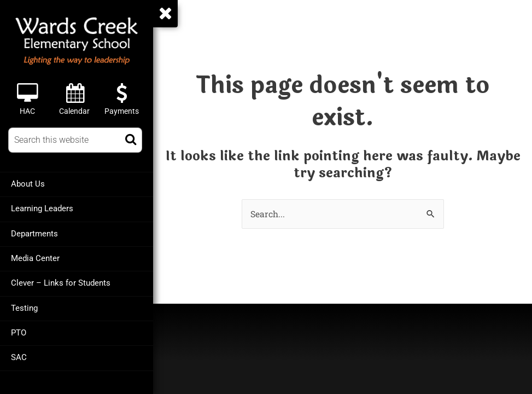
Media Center (35, 258)
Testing (24, 307)
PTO (19, 332)
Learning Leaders (42, 208)
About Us (28, 184)
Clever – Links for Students (61, 282)
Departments (34, 233)
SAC (19, 356)
